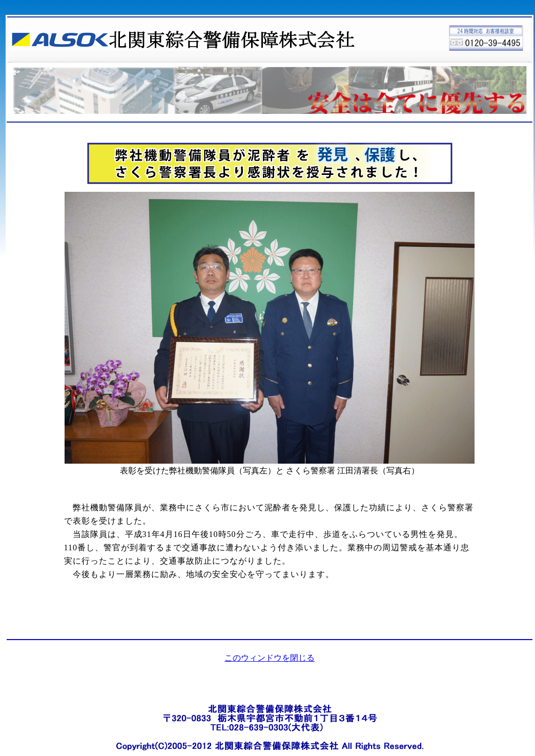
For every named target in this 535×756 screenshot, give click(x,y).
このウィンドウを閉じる (270, 658)
